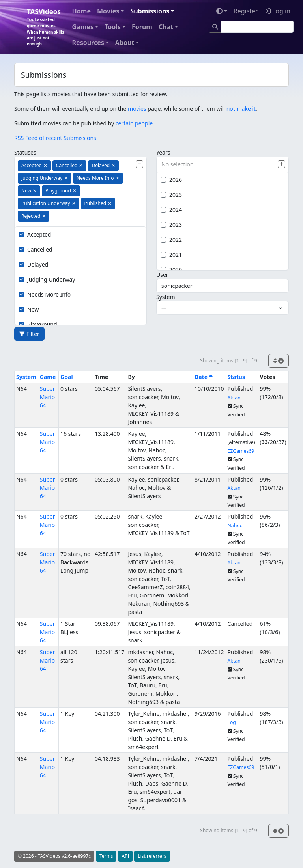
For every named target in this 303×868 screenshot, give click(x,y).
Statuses (25, 152)
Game (48, 377)
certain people (134, 123)
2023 (171, 225)
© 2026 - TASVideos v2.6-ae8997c (54, 856)
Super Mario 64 (48, 397)
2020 (171, 270)
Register (246, 11)
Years (163, 152)
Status (236, 377)
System (166, 297)
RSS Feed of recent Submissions (55, 138)
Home (81, 11)
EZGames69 (241, 451)
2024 (171, 210)
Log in (277, 11)
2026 (171, 180)
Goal (66, 377)
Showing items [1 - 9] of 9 (229, 361)
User (162, 275)
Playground (38, 324)
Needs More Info (45, 294)
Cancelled (36, 249)
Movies (108, 11)
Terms (106, 856)
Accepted (35, 234)
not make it (241, 109)
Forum (142, 27)
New (29, 309)
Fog (232, 722)
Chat (166, 27)
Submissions (150, 11)
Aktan (234, 398)
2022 (171, 240)
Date (204, 377)
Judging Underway (47, 279)
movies (137, 109)
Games (83, 27)
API (125, 856)
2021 (171, 255)
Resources (88, 43)
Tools (113, 27)
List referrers (152, 856)
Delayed (33, 264)
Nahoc (235, 525)
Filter (29, 334)
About (125, 43)
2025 (171, 195)
